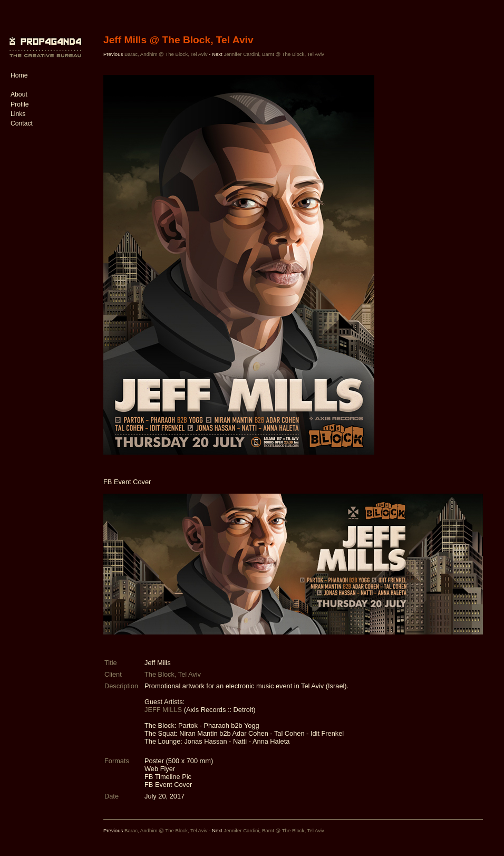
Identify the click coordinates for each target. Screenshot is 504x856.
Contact (22, 123)
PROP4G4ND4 (44, 40)
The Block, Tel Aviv (173, 674)
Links (18, 114)
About (19, 94)
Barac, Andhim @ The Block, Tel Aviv (166, 54)
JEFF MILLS (163, 710)
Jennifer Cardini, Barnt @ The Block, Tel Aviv (274, 54)
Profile (20, 104)
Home (19, 75)
